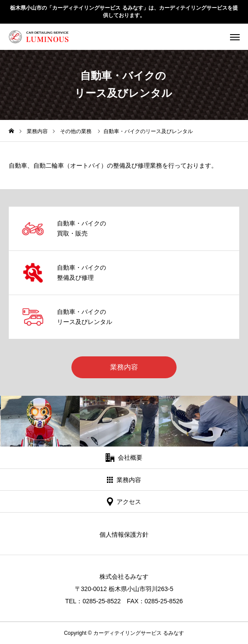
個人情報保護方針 (124, 535)
